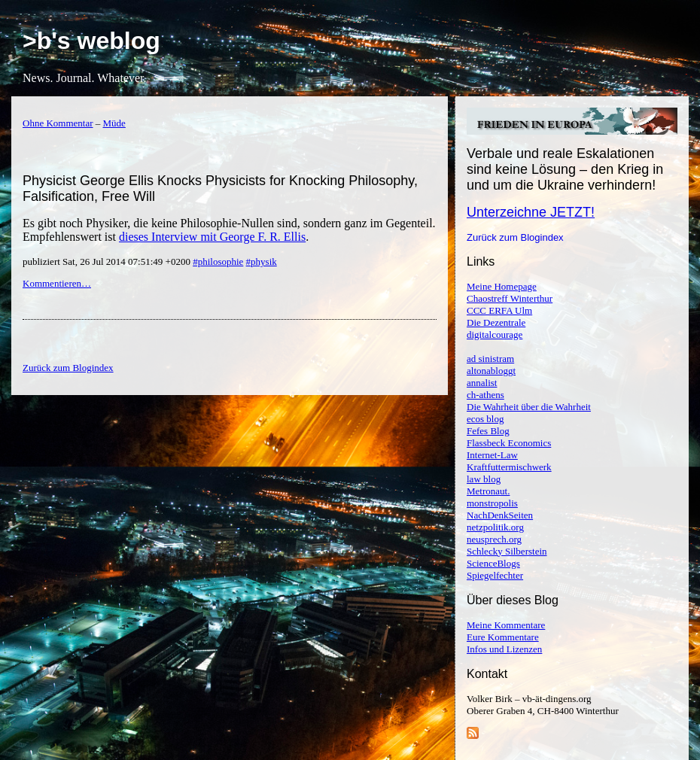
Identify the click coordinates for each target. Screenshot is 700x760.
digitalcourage (495, 334)
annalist (482, 383)
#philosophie (218, 261)
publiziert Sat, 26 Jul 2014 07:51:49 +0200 (108, 261)
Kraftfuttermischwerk (509, 467)
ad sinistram (490, 359)
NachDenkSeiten (500, 515)
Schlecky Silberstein (507, 551)
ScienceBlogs (493, 563)
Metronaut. (488, 491)
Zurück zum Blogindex (515, 237)
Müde (114, 123)
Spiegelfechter (495, 575)
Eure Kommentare (503, 637)
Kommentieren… (57, 283)
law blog (484, 479)
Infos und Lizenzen (504, 649)
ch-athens (485, 395)
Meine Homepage (502, 286)
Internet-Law (492, 455)
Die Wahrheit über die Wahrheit (529, 407)
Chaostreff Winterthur (510, 298)
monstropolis (492, 503)
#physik (262, 261)
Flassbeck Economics (509, 443)
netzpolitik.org (495, 527)
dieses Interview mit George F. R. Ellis (212, 237)
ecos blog (485, 419)
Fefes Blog (488, 431)
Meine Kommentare (506, 625)
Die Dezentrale (496, 322)
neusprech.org (494, 539)
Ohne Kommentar (58, 123)
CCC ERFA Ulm (499, 310)
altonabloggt (491, 371)
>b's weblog (91, 41)
